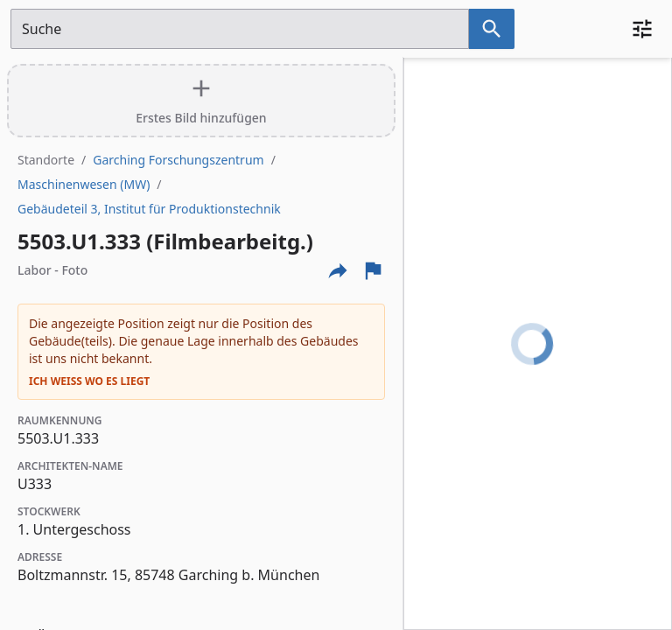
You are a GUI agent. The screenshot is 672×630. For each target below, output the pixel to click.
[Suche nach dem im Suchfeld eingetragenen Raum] (492, 29)
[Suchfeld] (240, 29)
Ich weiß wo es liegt (89, 381)
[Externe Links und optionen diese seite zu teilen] (338, 270)
